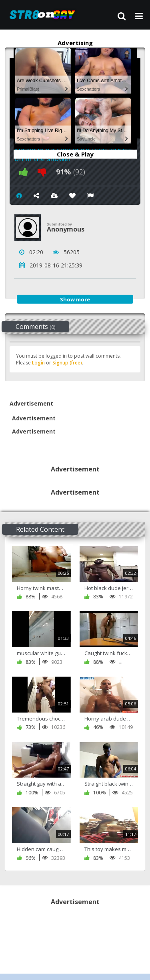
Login (38, 363)
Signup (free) (67, 363)
